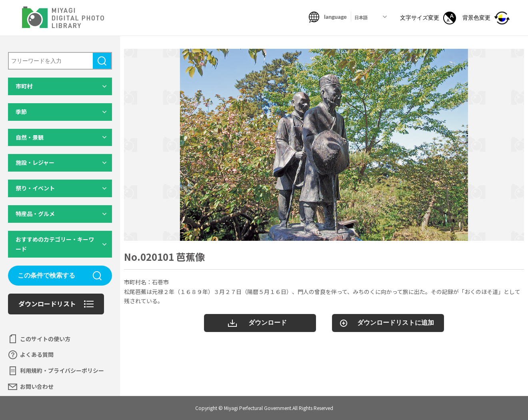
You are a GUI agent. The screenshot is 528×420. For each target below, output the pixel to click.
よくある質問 (37, 354)
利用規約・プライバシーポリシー (62, 370)
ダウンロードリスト (47, 304)
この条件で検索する (46, 275)
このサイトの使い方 (45, 339)
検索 (102, 61)
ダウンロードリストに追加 (396, 323)
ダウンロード (268, 323)
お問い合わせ (37, 386)
